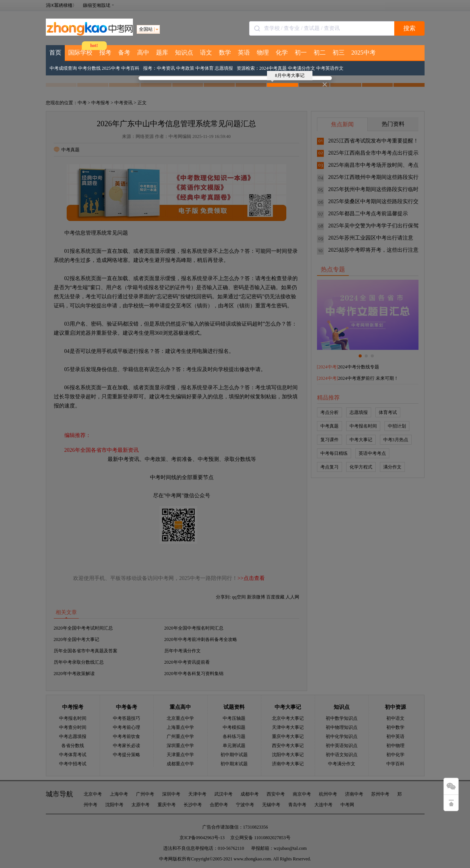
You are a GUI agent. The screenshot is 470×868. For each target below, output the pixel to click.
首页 (55, 52)
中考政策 (185, 68)
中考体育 (205, 68)
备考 (124, 52)
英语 (244, 52)
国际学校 (80, 52)
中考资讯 (166, 68)
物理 (263, 52)
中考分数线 (89, 68)
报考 (105, 52)
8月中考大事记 (288, 77)
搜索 (409, 28)
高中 (143, 52)
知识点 (184, 52)
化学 (282, 52)
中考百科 (130, 68)
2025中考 (364, 52)
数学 (225, 52)
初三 (339, 52)
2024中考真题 (273, 68)
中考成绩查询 (63, 68)
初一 (301, 52)
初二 (320, 52)
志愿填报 (224, 68)
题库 (162, 52)
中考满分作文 (301, 68)
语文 (206, 52)
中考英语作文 (330, 68)
